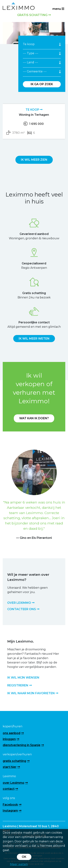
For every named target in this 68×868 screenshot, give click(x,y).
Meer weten (19, 864)
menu (58, 9)
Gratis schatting (34, 15)
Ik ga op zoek (42, 84)
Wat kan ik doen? (34, 418)
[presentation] (30, 147)
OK (24, 857)
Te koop (34, 110)
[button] (7, 495)
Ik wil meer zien (34, 160)
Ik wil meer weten (34, 339)
